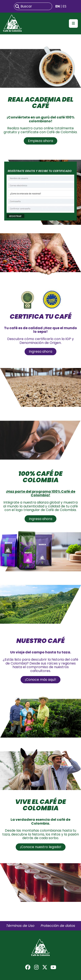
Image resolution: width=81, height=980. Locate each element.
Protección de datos (58, 926)
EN (58, 6)
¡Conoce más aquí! (40, 680)
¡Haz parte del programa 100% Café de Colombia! (40, 493)
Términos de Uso (20, 926)
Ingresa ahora (40, 351)
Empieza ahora (40, 141)
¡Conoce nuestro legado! (41, 847)
